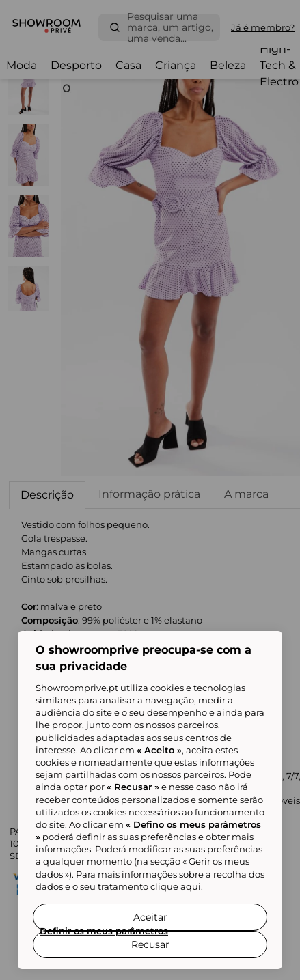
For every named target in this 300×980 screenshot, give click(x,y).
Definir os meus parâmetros (104, 931)
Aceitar (150, 917)
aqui (191, 886)
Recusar (150, 944)
